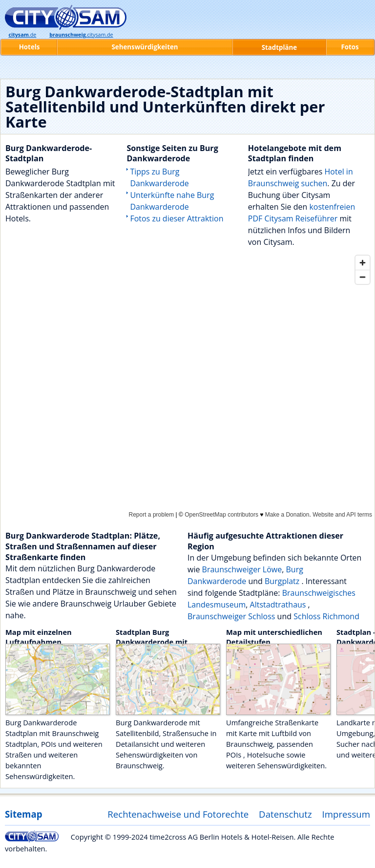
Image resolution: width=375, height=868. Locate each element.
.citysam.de (81, 35)
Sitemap (23, 814)
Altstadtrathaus (279, 605)
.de (22, 35)
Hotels (30, 47)
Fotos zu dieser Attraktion (177, 218)
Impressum (346, 814)
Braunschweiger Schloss (231, 616)
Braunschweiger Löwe (242, 569)
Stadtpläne (280, 47)
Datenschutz (285, 814)
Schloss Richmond (326, 616)
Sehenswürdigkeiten (145, 47)
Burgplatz (283, 581)
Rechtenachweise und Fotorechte (178, 814)
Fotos (350, 47)
